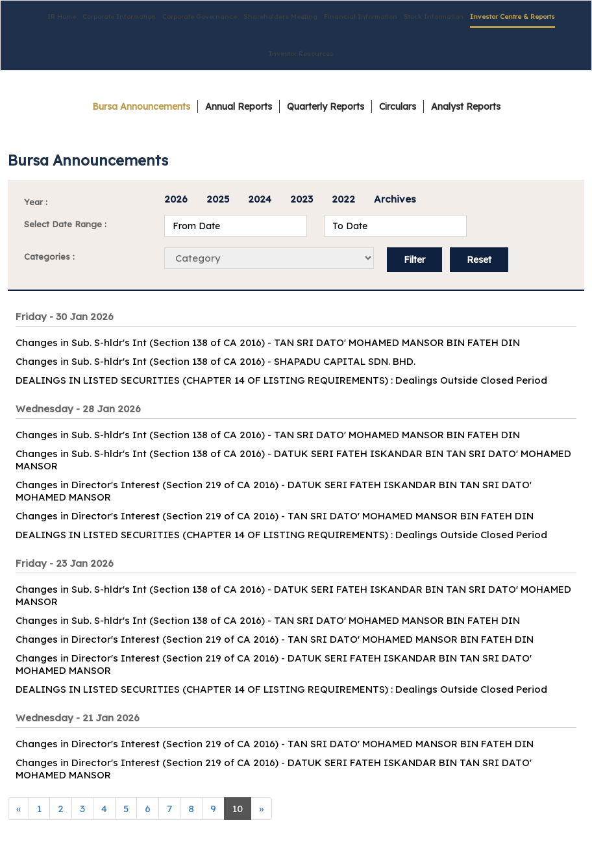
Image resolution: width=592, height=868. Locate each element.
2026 (176, 199)
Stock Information (434, 17)
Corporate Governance (200, 17)
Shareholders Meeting (280, 17)
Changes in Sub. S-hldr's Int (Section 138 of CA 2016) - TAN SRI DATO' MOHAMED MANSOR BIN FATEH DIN (268, 342)
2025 (218, 199)
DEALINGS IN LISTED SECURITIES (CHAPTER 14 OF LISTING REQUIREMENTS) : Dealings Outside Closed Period (281, 380)
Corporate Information (119, 17)
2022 (343, 199)
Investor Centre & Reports (512, 17)
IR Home (62, 17)
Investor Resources (301, 54)
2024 (260, 199)
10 (238, 809)
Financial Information (361, 17)
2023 (302, 199)
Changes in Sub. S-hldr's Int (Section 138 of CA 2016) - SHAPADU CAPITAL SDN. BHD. (216, 361)
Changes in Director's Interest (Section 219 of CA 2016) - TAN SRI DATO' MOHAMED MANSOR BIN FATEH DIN (275, 516)
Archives (395, 199)
